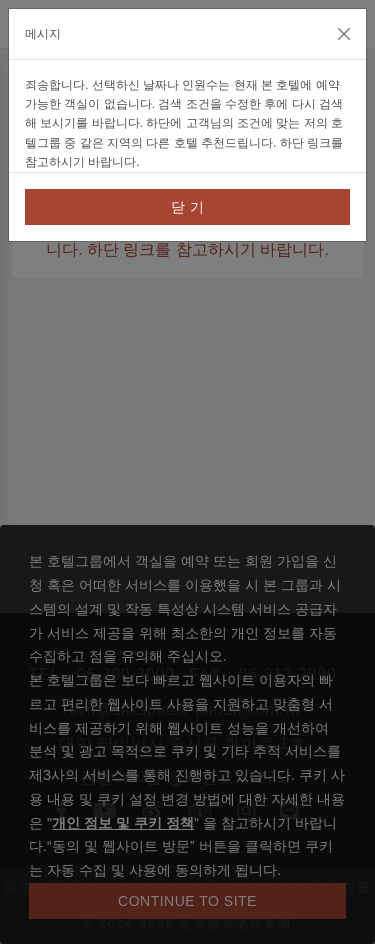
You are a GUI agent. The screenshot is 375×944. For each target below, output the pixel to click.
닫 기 (187, 207)
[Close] (344, 34)
